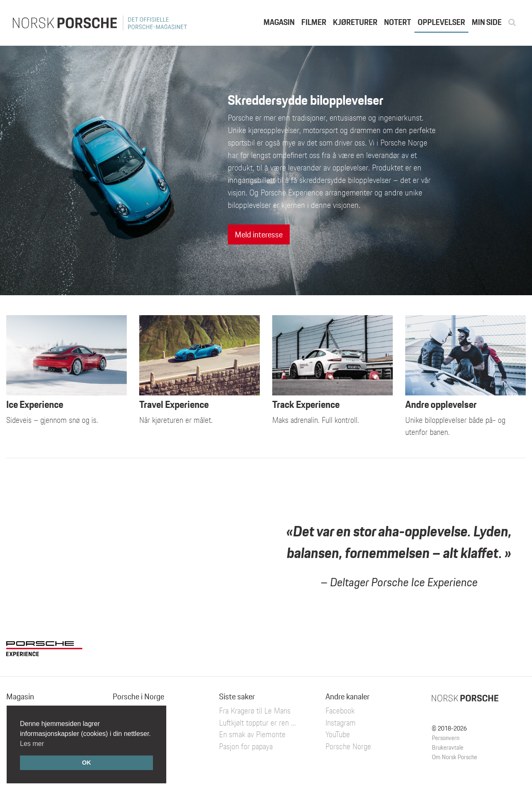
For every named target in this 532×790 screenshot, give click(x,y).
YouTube (338, 734)
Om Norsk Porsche (454, 757)
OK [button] (86, 763)
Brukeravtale (448, 747)
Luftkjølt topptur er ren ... (257, 723)
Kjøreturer (355, 22)
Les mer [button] (32, 744)
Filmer (314, 22)
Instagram (341, 723)
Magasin (279, 22)
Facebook (340, 711)
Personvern (446, 738)
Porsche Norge (348, 746)
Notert (398, 22)
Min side (487, 22)
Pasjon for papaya (246, 746)
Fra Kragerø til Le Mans (255, 711)
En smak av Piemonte (252, 734)
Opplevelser (441, 22)
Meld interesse (259, 235)
